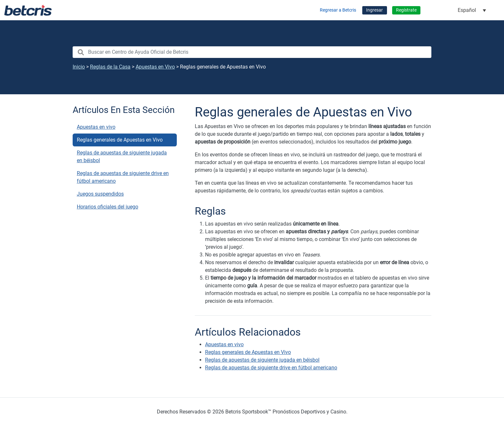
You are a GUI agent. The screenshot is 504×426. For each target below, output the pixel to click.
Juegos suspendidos (100, 194)
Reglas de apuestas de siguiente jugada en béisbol (122, 157)
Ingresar (374, 10)
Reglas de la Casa (110, 67)
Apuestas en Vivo (155, 67)
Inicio (79, 67)
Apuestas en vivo (96, 127)
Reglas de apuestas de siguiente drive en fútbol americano (123, 177)
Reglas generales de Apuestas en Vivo (120, 140)
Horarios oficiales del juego (108, 207)
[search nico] (252, 52)
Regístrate (406, 10)
